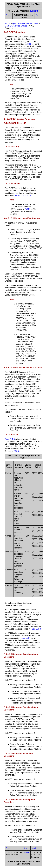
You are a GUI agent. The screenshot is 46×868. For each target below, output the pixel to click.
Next (38, 15)
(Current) (34, 11)
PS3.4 (7, 23)
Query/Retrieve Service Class (25, 23)
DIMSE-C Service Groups (16, 26)
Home (27, 852)
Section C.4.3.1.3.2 (23, 195)
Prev (8, 15)
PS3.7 (30, 44)
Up (25, 848)
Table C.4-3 (10, 439)
